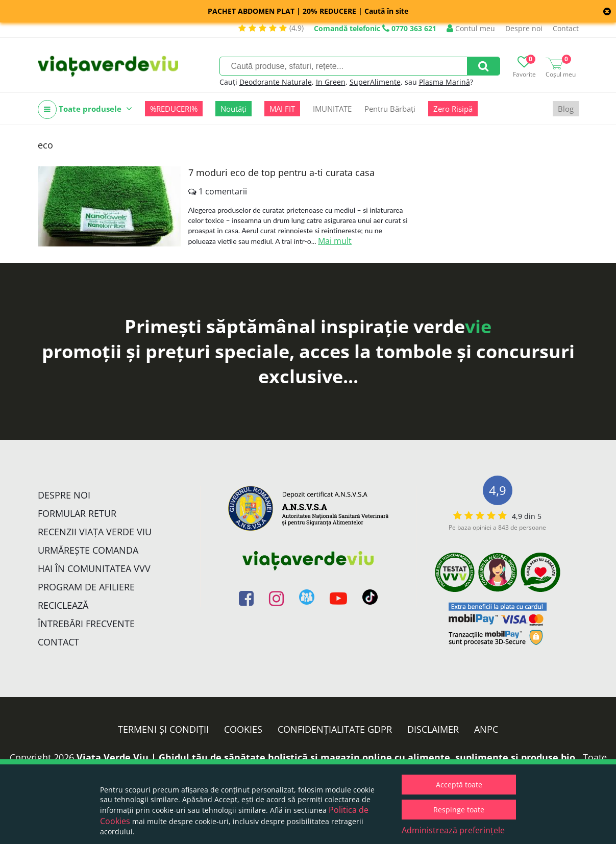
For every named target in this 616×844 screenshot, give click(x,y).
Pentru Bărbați (390, 109)
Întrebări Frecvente (86, 624)
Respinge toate (459, 810)
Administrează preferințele (453, 830)
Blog (566, 109)
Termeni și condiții (163, 729)
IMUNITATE (332, 109)
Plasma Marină (445, 82)
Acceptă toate (459, 785)
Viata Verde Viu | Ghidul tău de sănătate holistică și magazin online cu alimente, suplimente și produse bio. (327, 757)
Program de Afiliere (86, 587)
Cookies (243, 729)
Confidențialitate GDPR (335, 729)
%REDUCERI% (174, 109)
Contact (566, 28)
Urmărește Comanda (88, 550)
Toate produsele (85, 109)
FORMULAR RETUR (77, 513)
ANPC (486, 729)
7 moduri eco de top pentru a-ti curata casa (281, 172)
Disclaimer (433, 729)
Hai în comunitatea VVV (94, 568)
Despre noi (524, 28)
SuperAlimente (375, 82)
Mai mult (335, 241)
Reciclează (63, 605)
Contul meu (471, 28)
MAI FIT (282, 109)
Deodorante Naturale (276, 82)
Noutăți (233, 109)
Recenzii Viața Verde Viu (95, 532)
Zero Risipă (453, 109)
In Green (331, 82)
